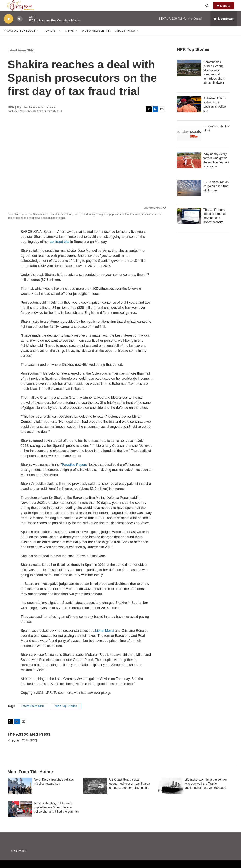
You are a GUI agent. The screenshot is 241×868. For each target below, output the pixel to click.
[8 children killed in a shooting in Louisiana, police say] (189, 113)
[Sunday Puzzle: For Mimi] (189, 141)
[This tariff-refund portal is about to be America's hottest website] (189, 224)
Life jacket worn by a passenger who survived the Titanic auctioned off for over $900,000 (206, 792)
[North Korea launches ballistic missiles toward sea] (20, 794)
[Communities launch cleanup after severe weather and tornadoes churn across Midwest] (189, 77)
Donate (228, 10)
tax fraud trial (59, 250)
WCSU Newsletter (97, 39)
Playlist (50, 39)
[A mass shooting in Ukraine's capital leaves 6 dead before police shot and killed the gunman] (20, 818)
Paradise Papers (74, 473)
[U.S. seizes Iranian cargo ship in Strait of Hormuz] (189, 197)
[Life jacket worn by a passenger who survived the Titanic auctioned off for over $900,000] (170, 794)
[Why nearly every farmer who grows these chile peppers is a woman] (189, 169)
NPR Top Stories (66, 714)
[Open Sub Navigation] (38, 39)
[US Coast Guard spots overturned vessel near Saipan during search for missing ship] (95, 794)
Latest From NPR (21, 59)
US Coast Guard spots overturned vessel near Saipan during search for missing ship (130, 792)
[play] (8, 27)
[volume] (20, 27)
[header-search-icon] (209, 10)
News (70, 39)
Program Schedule (20, 39)
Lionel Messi (104, 639)
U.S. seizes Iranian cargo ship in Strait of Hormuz (216, 195)
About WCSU (125, 39)
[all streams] (224, 27)
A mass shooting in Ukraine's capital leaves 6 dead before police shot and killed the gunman (56, 816)
